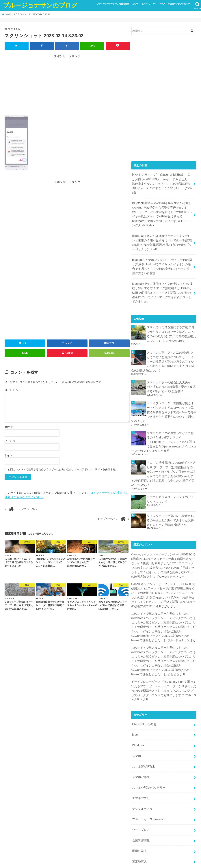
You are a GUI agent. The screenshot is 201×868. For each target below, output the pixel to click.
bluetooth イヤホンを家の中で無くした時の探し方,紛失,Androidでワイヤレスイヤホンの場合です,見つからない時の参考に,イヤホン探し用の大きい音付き (162, 250)
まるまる (137, 621)
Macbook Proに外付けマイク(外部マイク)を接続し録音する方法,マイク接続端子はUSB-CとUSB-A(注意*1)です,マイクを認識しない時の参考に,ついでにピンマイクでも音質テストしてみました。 (162, 272)
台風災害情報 (140, 775)
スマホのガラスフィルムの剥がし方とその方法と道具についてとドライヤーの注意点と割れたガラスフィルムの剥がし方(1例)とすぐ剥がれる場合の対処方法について (164, 335)
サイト (8, 455)
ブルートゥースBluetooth (147, 755)
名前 (9, 427)
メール (10, 441)
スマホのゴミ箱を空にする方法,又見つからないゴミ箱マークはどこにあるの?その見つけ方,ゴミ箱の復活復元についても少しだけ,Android (171, 309)
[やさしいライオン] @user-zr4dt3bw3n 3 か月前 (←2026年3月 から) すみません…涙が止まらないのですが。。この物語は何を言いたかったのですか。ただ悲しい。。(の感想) (162, 180)
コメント (11, 389)
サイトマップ (159, 4)
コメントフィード (142, 831)
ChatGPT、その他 (143, 668)
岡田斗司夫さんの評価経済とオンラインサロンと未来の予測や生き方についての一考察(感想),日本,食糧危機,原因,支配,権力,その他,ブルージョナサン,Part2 (162, 228)
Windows (137, 688)
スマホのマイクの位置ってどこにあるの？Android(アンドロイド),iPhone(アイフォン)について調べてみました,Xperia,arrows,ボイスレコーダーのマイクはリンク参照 (163, 406)
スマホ (136, 697)
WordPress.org (140, 837)
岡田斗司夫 (139, 784)
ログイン (137, 819)
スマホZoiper (140, 717)
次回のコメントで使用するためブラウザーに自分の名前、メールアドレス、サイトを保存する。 (63, 469)
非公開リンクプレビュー (179, 4)
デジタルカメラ (142, 746)
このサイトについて (141, 4)
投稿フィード (139, 825)
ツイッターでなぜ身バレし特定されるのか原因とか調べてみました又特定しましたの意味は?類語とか (172, 477)
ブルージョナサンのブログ (40, 5)
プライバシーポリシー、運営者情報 (113, 4)
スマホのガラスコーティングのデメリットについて (172, 456)
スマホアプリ (140, 736)
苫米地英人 (139, 794)
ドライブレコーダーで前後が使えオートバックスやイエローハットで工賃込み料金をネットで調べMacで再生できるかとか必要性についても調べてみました (172, 381)
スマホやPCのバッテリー (148, 726)
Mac (135, 678)
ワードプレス (140, 765)
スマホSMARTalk (142, 707)
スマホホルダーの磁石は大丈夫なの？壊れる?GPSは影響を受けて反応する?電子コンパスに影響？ (172, 359)
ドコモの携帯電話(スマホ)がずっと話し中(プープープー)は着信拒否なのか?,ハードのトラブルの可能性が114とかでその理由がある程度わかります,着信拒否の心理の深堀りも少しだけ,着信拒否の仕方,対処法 (163, 434)
